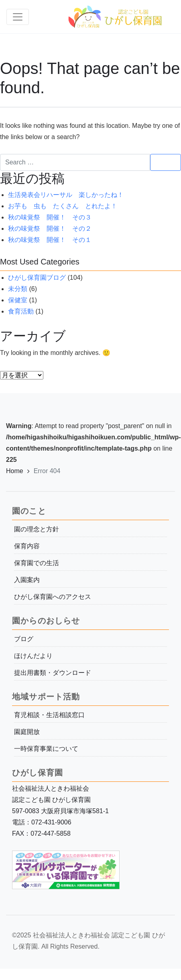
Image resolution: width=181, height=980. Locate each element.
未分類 (18, 289)
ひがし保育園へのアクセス (53, 597)
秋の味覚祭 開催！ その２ (50, 229)
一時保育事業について (46, 749)
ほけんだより (33, 656)
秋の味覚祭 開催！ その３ (50, 217)
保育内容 (27, 546)
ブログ (24, 639)
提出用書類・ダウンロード (53, 673)
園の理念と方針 (37, 529)
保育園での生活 (37, 563)
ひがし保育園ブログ (37, 278)
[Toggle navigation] (18, 17)
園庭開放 (27, 732)
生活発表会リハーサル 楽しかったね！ (66, 195)
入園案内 (27, 580)
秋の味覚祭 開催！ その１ (50, 240)
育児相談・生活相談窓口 (49, 715)
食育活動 (21, 311)
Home (15, 471)
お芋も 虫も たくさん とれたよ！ (63, 206)
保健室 (18, 300)
